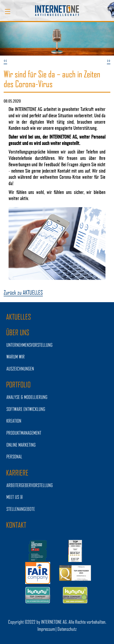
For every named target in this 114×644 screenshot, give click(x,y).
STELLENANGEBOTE (21, 509)
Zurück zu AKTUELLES (23, 292)
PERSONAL (14, 456)
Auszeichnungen (20, 369)
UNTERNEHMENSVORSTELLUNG (29, 345)
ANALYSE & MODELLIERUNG (27, 397)
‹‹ (5, 60)
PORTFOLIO (18, 384)
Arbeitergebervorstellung (30, 485)
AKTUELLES (19, 317)
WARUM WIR (16, 357)
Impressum (46, 629)
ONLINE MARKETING (21, 445)
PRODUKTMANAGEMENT (24, 433)
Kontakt (16, 525)
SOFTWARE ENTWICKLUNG (26, 409)
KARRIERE (17, 473)
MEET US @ (15, 497)
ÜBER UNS (18, 332)
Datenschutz (67, 629)
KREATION (14, 421)
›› (109, 60)
